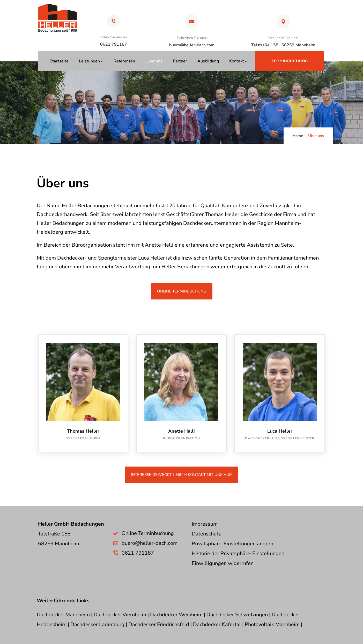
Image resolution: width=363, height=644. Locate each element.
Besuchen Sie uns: (283, 38)
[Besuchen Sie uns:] (283, 22)
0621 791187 (138, 553)
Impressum (205, 524)
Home (298, 136)
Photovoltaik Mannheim (272, 624)
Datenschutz (206, 534)
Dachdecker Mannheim (63, 615)
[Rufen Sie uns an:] (113, 21)
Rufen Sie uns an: (113, 37)
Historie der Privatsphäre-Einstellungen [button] (238, 553)
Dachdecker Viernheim (120, 615)
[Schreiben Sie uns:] (192, 22)
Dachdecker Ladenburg (97, 624)
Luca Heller (280, 431)
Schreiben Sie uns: (192, 38)
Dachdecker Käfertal (217, 624)
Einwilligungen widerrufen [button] (223, 563)
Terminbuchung (290, 61)
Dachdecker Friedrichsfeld (159, 624)
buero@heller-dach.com (192, 45)
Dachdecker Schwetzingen (237, 615)
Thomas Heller (83, 431)
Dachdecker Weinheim (176, 615)
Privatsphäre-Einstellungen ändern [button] (232, 544)
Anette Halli (181, 431)
